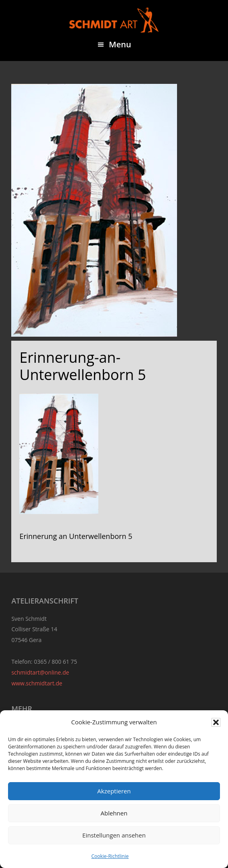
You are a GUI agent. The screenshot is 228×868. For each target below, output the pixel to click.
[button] (216, 722)
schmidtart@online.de (40, 672)
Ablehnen (114, 813)
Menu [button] (120, 44)
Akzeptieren (114, 791)
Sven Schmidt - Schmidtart (114, 20)
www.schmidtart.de (37, 683)
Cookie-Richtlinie (110, 856)
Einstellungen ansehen (114, 835)
